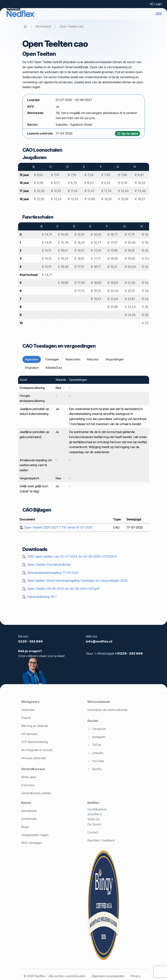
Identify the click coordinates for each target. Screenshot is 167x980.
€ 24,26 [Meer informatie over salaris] (130, 315)
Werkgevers (30, 702)
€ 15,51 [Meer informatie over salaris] (47, 267)
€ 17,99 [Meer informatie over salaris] (113, 250)
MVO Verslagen (32, 843)
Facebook (97, 729)
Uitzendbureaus (33, 769)
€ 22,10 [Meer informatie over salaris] (130, 291)
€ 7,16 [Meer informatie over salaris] (72, 175)
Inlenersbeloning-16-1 (42, 597)
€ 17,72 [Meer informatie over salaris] (80, 291)
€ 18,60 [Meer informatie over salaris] (113, 259)
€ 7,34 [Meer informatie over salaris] (89, 175)
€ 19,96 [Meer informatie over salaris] (147, 243)
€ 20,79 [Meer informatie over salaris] (147, 250)
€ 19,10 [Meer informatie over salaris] (96, 291)
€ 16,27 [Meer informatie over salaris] (140, 199)
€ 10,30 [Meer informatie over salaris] (39, 191)
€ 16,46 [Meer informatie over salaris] (63, 267)
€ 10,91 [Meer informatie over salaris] (56, 191)
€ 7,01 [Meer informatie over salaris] (55, 175)
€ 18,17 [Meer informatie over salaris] (96, 267)
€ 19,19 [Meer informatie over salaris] (130, 250)
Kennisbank (29, 811)
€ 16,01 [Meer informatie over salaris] (63, 250)
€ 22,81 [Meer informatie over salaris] (130, 299)
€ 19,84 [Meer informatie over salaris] (113, 283)
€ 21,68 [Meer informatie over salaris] (113, 307)
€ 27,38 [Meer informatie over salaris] (147, 323)
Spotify (95, 769)
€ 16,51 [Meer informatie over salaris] (79, 250)
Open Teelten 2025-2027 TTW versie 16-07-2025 (58, 527)
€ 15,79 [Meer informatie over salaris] (63, 243)
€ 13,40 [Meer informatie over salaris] (140, 191)
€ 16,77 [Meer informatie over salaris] (113, 234)
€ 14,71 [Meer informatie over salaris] (47, 234)
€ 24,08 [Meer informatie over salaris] (147, 291)
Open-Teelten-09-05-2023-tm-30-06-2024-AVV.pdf (63, 589)
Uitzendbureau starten (36, 793)
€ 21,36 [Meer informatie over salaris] (130, 283)
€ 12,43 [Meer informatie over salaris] (123, 191)
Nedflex (93, 803)
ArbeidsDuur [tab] (54, 368)
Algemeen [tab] (32, 359)
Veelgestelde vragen (35, 835)
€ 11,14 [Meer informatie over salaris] (73, 191)
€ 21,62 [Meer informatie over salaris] (147, 259)
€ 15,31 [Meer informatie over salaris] (47, 259)
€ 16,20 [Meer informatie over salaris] (80, 243)
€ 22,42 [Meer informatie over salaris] (147, 267)
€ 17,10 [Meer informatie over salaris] (79, 267)
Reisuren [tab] (93, 359)
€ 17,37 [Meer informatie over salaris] (113, 243)
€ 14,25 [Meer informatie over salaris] (107, 199)
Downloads (29, 819)
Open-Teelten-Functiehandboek (49, 565)
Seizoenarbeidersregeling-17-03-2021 (53, 573)
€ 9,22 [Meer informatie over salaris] (106, 183)
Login (156, 4)
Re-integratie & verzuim (37, 750)
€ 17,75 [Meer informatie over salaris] (130, 234)
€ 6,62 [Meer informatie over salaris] (39, 175)
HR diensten (29, 734)
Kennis (26, 803)
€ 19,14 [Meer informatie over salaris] (147, 234)
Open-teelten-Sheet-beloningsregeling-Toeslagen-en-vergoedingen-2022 (77, 581)
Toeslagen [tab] (52, 359)
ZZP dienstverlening (35, 742)
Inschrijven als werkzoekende (107, 710)
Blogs (25, 827)
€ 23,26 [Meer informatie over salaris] (147, 283)
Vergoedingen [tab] (114, 359)
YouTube (96, 761)
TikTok (94, 745)
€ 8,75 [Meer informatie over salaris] (72, 183)
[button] (159, 14)
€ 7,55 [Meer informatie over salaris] (106, 175)
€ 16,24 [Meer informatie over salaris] (63, 259)
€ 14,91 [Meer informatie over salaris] (47, 243)
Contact (93, 832)
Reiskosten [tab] (73, 359)
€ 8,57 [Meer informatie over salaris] (56, 183)
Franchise (28, 785)
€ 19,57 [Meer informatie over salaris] (96, 299)
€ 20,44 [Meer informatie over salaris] (113, 291)
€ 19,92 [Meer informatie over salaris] (130, 259)
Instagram (96, 737)
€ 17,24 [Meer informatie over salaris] (96, 250)
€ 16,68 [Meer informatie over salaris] (63, 283)
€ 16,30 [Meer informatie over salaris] (96, 234)
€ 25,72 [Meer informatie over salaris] (147, 307)
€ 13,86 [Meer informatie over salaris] (90, 199)
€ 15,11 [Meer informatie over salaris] (47, 250)
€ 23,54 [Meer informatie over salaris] (130, 307)
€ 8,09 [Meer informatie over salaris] (39, 183)
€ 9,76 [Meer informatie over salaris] (123, 183)
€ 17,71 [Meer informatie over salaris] (96, 259)
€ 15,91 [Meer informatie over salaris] (79, 234)
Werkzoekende (99, 702)
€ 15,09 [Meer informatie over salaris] (123, 199)
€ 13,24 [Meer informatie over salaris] (56, 199)
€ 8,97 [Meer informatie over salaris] (89, 183)
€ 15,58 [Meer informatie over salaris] (63, 234)
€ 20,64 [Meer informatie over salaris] (130, 267)
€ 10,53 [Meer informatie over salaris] (140, 183)
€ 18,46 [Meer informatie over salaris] (130, 243)
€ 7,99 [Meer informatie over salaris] (122, 175)
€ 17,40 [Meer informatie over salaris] (80, 283)
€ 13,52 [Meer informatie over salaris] (73, 199)
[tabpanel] (84, 437)
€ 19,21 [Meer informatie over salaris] (112, 267)
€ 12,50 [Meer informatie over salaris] (39, 199)
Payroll (26, 718)
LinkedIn (95, 753)
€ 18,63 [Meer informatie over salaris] (96, 283)
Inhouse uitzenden (34, 758)
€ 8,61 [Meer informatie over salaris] (139, 175)
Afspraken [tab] (32, 368)
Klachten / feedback (101, 840)
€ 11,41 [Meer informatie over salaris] (89, 191)
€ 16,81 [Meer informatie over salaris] (79, 259)
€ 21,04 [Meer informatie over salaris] (113, 299)
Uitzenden (28, 710)
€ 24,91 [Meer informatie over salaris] (147, 299)
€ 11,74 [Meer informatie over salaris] (106, 191)
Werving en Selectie (35, 726)
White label (29, 777)
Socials (93, 721)
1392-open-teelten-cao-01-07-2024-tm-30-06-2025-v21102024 (72, 556)
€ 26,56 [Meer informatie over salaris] (147, 315)
